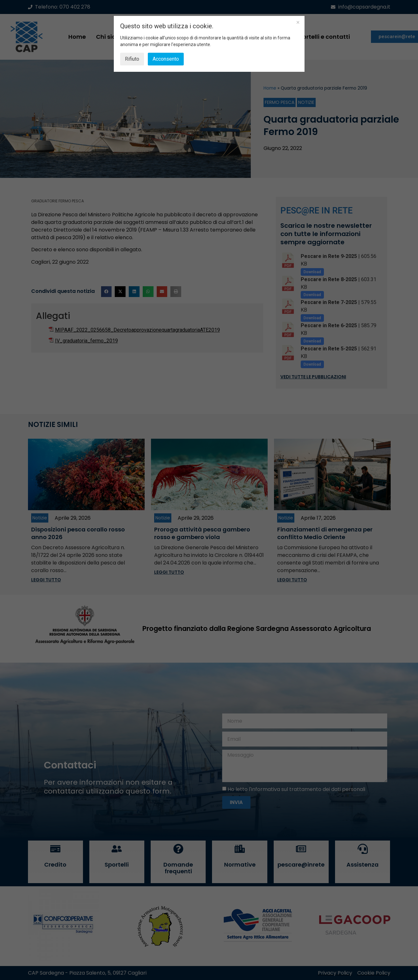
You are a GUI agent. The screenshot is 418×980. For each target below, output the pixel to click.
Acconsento (166, 59)
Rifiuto (132, 59)
